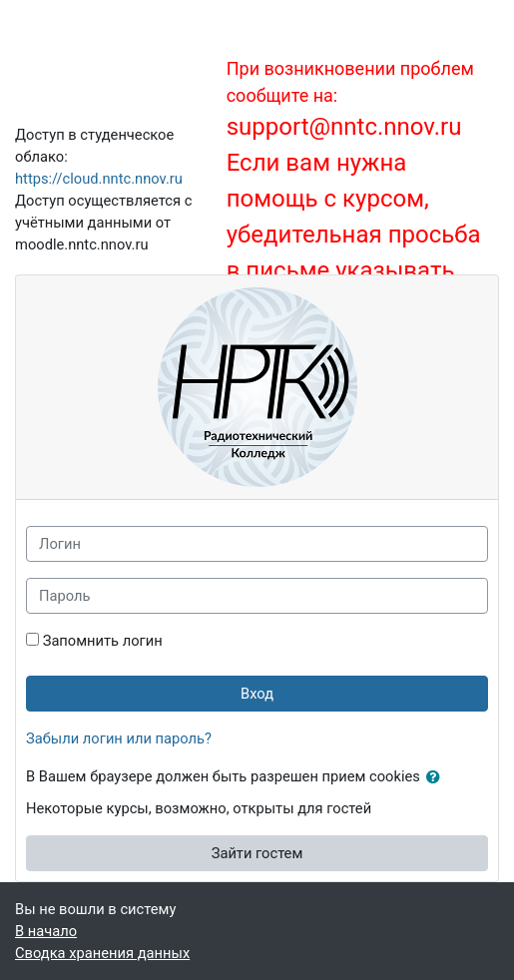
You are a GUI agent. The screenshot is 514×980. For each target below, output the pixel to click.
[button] (437, 777)
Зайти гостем (257, 853)
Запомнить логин (103, 641)
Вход (257, 694)
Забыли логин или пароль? (119, 738)
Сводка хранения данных (102, 953)
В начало (46, 931)
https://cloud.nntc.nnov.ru (99, 179)
